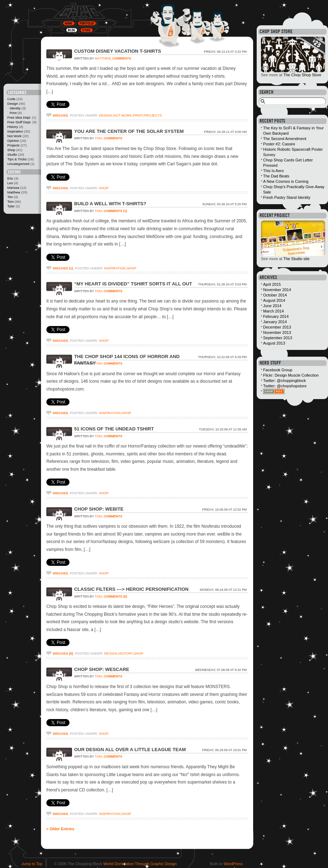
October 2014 (275, 295)
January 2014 (275, 322)
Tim (10, 197)
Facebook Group (278, 370)
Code (11, 99)
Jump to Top (32, 864)
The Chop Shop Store (302, 75)
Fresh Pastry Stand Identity (287, 197)
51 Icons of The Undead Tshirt (114, 429)
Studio (12, 154)
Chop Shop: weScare (102, 669)
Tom (10, 201)
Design (12, 104)
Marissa (13, 188)
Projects (13, 145)
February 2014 (276, 316)
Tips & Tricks (17, 159)
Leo (10, 183)
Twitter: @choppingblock (285, 381)
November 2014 (277, 290)
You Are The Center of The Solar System (129, 131)
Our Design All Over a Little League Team (130, 750)
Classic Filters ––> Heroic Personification (131, 589)
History (12, 127)
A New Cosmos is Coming (286, 181)
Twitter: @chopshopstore (285, 386)
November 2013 (277, 332)
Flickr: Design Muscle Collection (291, 375)
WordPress (233, 864)
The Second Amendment (285, 139)
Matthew (14, 192)
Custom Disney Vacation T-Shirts (118, 51)
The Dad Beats (276, 176)
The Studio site (296, 259)
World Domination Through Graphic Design (140, 864)
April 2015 (272, 284)
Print (13, 113)
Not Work (14, 136)
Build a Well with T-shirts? (110, 204)
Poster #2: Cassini (279, 144)
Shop (11, 150)
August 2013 (274, 343)
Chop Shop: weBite (99, 509)
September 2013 (278, 338)
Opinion (13, 141)
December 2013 (277, 327)
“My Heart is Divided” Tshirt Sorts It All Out (133, 284)
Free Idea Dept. (19, 117)
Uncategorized (18, 164)
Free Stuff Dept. (19, 122)
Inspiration (15, 131)
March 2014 (273, 311)
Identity (15, 108)
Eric (10, 178)
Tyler (11, 206)
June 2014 (272, 306)
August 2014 (274, 300)
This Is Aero (273, 171)
